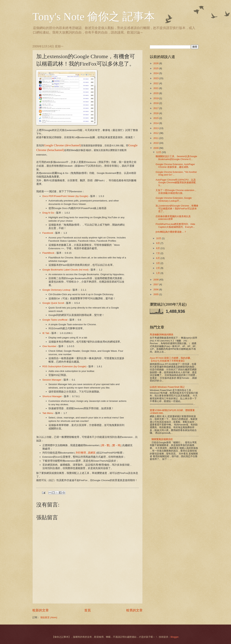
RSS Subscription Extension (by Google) (64, 366)
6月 (158, 258)
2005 (156, 294)
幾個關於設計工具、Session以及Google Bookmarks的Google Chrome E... (176, 158)
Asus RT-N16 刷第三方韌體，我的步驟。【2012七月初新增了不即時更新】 (171, 359)
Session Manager (52, 380)
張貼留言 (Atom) (49, 617)
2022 (156, 83)
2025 (156, 68)
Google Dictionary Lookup (56, 290)
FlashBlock (48, 253)
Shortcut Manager (52, 396)
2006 (156, 289)
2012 (156, 133)
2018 (156, 103)
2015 (156, 118)
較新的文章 (41, 610)
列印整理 (81, 453)
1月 (158, 273)
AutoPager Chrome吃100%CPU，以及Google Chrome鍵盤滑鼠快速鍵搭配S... (176, 183)
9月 (158, 243)
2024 (156, 73)
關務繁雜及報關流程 (162, 439)
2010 (156, 143)
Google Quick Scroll (53, 303)
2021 (156, 88)
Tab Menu (48, 413)
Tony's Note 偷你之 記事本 (94, 17)
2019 (156, 98)
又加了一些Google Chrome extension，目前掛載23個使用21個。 (176, 192)
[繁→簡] (116, 445)
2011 (156, 138)
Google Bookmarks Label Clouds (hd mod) (65, 270)
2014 (156, 123)
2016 (156, 113)
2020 (156, 93)
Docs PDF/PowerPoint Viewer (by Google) (65, 196)
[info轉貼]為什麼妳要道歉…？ (171, 232)
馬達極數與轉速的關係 (162, 335)
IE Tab (46, 333)
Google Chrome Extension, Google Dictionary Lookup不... (174, 199)
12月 (159, 152)
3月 (158, 263)
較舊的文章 (134, 610)
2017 (156, 108)
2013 (156, 128)
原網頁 (92, 453)
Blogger (175, 637)
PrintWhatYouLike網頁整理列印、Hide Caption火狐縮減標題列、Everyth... (175, 225)
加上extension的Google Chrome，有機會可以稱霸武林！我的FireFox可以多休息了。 (177, 208)
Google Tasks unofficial (55, 320)
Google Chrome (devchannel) (62, 145)
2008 (156, 280)
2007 (156, 284)
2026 (156, 63)
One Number (49, 346)
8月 (158, 248)
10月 (159, 238)
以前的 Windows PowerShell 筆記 (167, 387)
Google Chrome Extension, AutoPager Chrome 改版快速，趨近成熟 (175, 166)
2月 (158, 268)
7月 (158, 253)
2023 (156, 78)
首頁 (88, 610)
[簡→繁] (105, 445)
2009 (156, 148)
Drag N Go (48, 213)
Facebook (48, 233)
